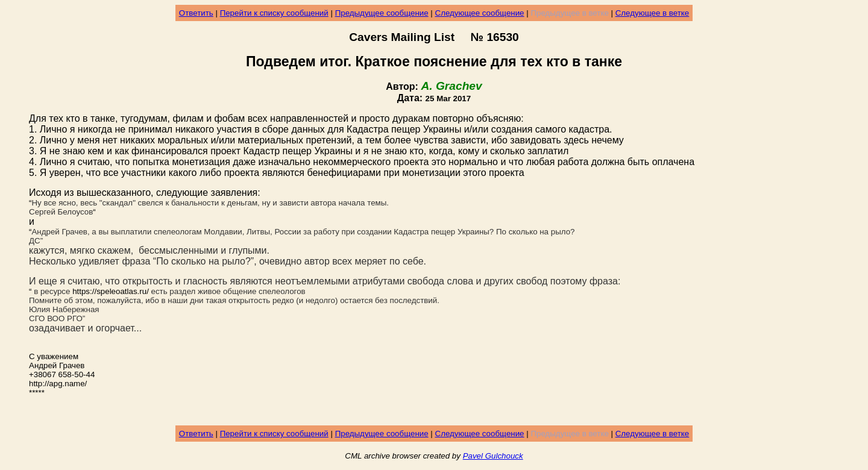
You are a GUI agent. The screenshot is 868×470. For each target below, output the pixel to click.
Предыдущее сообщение (382, 13)
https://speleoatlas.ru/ (111, 291)
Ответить (196, 13)
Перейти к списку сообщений (274, 13)
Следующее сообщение (480, 13)
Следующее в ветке (653, 13)
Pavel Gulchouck (493, 456)
